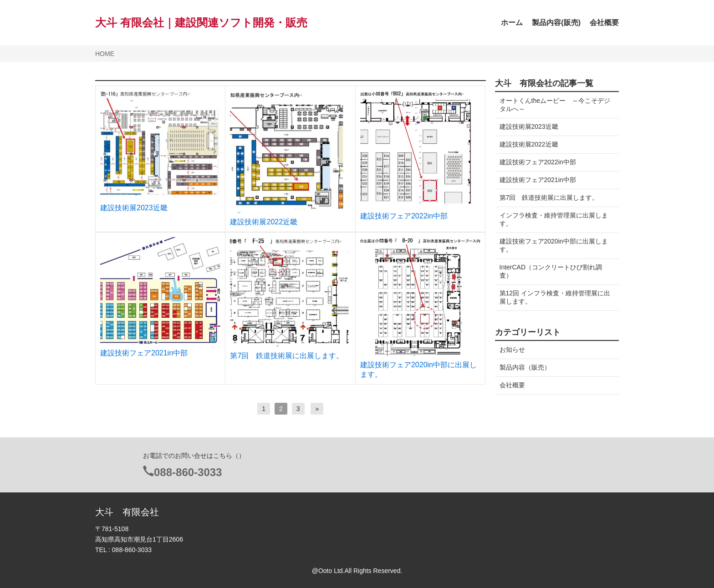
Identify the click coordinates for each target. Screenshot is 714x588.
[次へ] (317, 409)
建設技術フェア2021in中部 (144, 353)
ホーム (512, 23)
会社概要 (604, 23)
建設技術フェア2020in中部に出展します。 (554, 245)
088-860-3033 (188, 472)
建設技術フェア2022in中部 (404, 216)
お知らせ (512, 350)
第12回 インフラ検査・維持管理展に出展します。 (552, 297)
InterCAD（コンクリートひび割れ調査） (551, 271)
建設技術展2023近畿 (134, 208)
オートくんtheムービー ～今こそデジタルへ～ (552, 105)
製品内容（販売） (525, 367)
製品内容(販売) (556, 23)
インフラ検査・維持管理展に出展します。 (554, 219)
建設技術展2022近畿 (264, 222)
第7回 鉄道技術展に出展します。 (287, 356)
